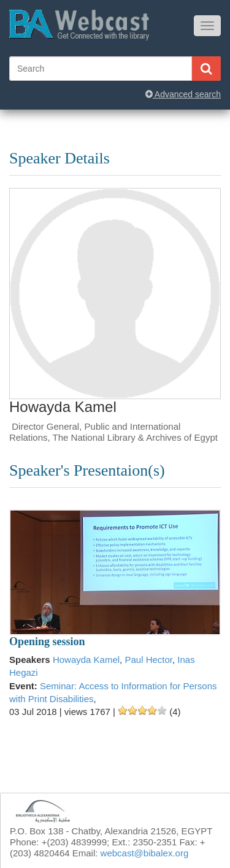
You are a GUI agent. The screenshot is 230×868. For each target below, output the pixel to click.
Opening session (47, 642)
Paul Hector (148, 660)
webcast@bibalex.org (145, 853)
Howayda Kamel (86, 660)
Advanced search (183, 94)
